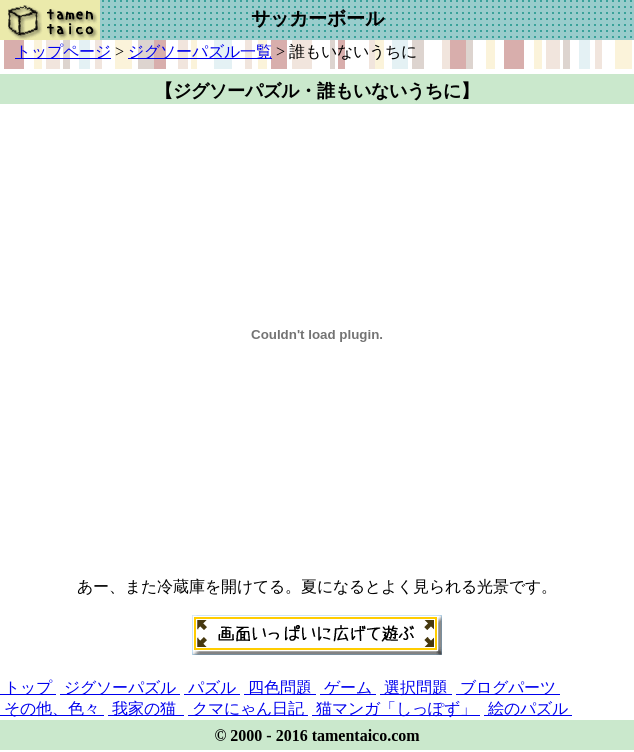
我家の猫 (146, 708)
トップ (28, 687)
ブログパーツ (508, 687)
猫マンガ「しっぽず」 (396, 708)
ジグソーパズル (120, 687)
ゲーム (348, 687)
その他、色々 (52, 708)
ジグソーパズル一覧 (200, 51)
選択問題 (416, 687)
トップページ (63, 51)
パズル (212, 687)
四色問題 (280, 687)
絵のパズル (528, 708)
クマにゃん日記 (248, 708)
